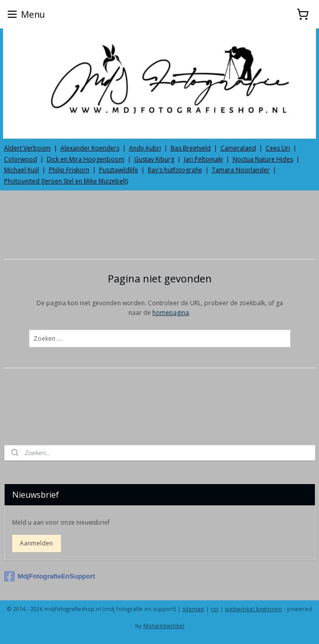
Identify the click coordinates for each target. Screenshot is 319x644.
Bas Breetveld (191, 148)
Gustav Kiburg (154, 159)
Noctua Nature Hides (263, 159)
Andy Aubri (145, 148)
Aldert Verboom (27, 148)
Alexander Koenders (90, 148)
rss (215, 609)
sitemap (193, 609)
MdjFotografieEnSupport (50, 576)
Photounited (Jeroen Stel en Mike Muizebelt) (66, 181)
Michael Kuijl (22, 170)
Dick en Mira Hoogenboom (86, 159)
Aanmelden (36, 543)
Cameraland (238, 148)
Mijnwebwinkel (164, 625)
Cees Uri (278, 148)
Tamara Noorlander (241, 170)
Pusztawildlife (119, 170)
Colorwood (21, 159)
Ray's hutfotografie (175, 170)
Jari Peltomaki (203, 159)
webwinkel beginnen (253, 609)
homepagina (171, 313)
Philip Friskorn (69, 170)
